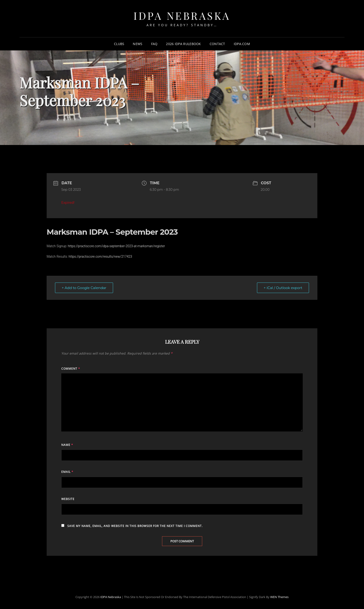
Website (68, 499)
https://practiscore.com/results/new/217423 (100, 257)
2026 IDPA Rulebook (183, 44)
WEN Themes (279, 597)
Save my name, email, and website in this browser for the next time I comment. (135, 526)
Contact (217, 44)
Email (67, 472)
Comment (71, 369)
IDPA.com (242, 44)
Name (67, 445)
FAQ (154, 44)
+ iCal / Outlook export (283, 288)
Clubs (119, 44)
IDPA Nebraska (182, 15)
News (138, 44)
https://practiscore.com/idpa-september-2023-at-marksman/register (116, 246)
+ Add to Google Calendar (84, 288)
